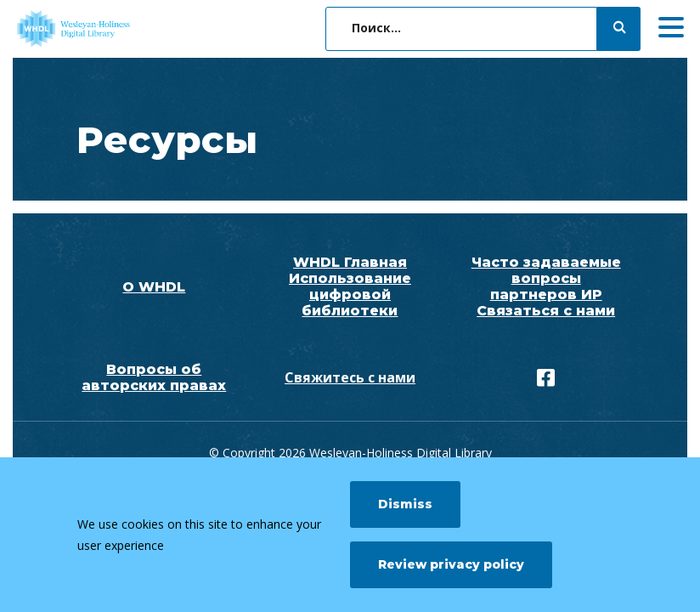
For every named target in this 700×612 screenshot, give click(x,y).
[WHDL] (140, 29)
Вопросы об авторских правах (154, 377)
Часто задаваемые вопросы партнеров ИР (546, 278)
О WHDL (154, 287)
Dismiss (405, 504)
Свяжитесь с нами (350, 377)
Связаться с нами (546, 311)
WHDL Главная (350, 262)
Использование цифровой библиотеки (350, 295)
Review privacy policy (451, 564)
